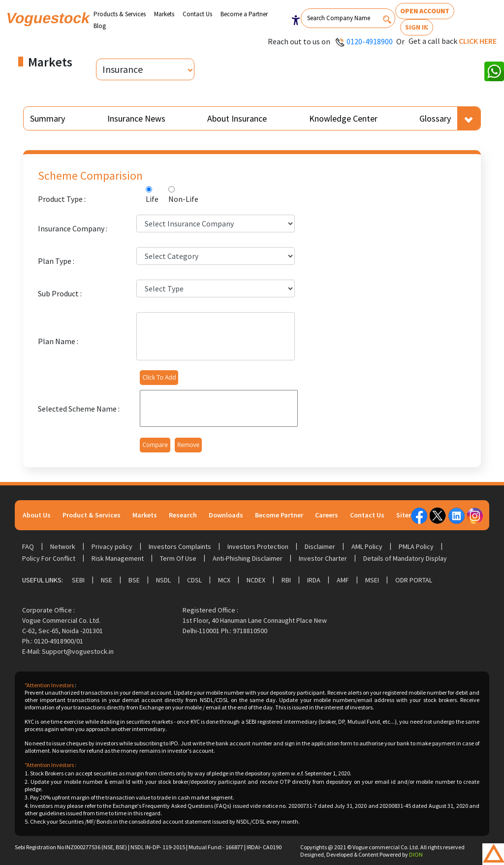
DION (416, 854)
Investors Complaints (180, 546)
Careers (327, 515)
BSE (134, 580)
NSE (107, 580)
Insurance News (136, 118)
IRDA (314, 580)
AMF (343, 580)
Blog (100, 26)
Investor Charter (323, 558)
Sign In (417, 27)
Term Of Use (178, 558)
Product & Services (92, 515)
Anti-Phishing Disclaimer (248, 558)
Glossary (435, 118)
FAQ (28, 546)
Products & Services (120, 14)
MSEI (372, 580)
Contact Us (197, 14)
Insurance (123, 69)
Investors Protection (258, 546)
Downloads (226, 515)
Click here (478, 41)
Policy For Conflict (49, 558)
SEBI (78, 580)
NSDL (163, 580)
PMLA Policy (416, 546)
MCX (224, 580)
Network (63, 546)
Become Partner (279, 515)
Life (152, 199)
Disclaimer (320, 546)
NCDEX (256, 580)
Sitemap (409, 515)
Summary (47, 118)
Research (183, 515)
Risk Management (118, 558)
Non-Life (183, 199)
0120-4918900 (370, 41)
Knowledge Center (343, 118)
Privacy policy (112, 546)
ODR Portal (414, 580)
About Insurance (237, 118)
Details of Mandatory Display (405, 558)
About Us (37, 515)
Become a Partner (244, 14)
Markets (164, 14)
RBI (286, 580)
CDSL (194, 580)
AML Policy (367, 546)
